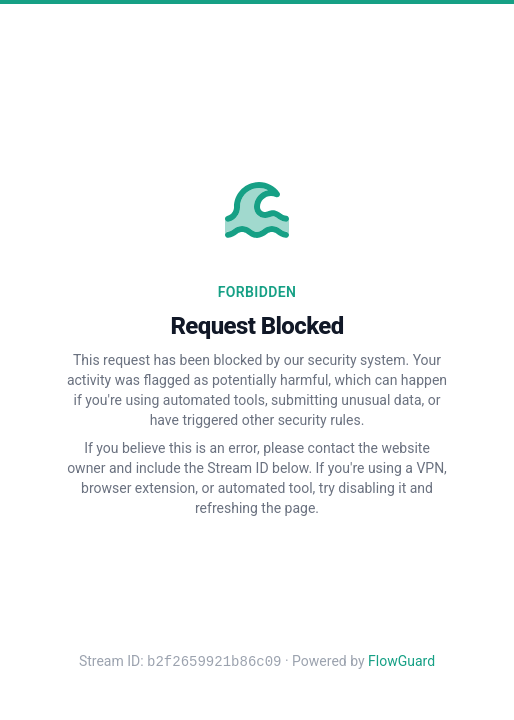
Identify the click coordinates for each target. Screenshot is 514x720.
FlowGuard (401, 662)
